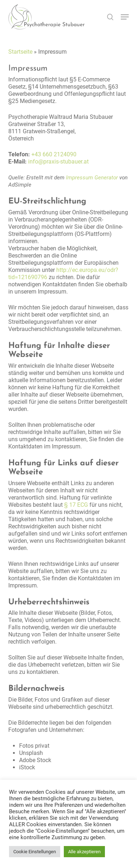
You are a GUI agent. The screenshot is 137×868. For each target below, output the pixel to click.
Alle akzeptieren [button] (84, 852)
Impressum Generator (92, 178)
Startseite (20, 52)
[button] (125, 17)
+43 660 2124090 (54, 154)
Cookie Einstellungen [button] (35, 852)
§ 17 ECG (76, 505)
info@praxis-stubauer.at (58, 162)
